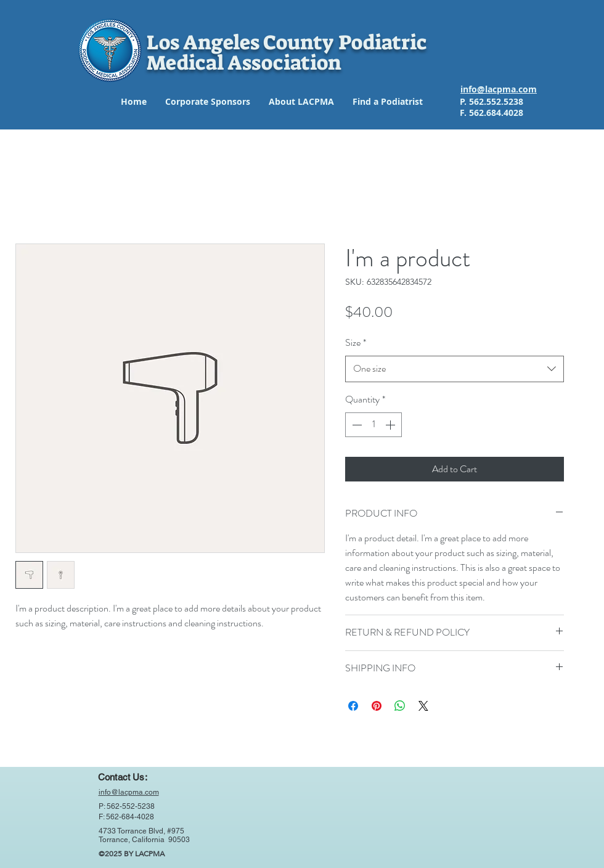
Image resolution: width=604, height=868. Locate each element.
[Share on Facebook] (353, 706)
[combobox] (455, 369)
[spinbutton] (373, 425)
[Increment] (391, 425)
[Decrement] (356, 425)
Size (356, 342)
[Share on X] (423, 706)
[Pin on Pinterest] (377, 706)
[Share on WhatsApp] (400, 706)
